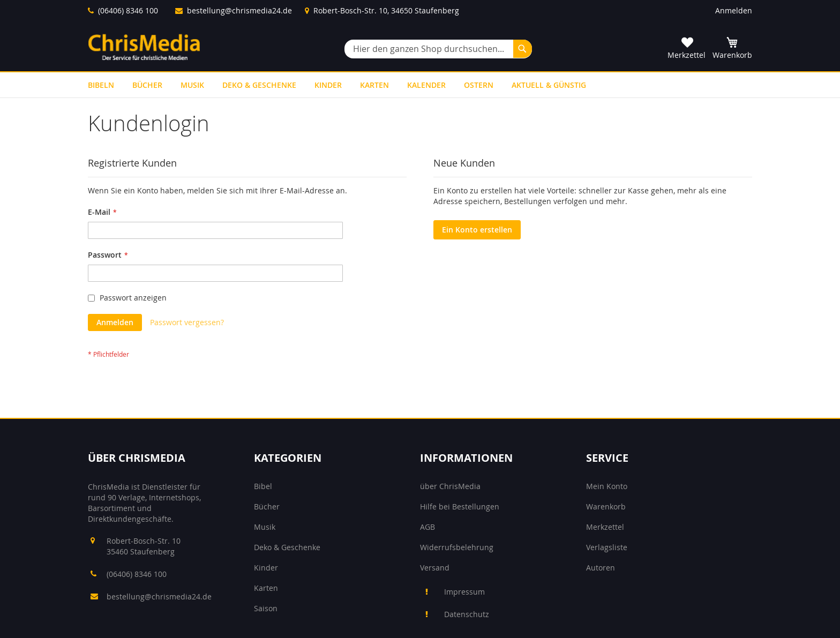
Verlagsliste (607, 547)
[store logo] (144, 47)
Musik (265, 527)
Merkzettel (605, 527)
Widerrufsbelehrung (457, 547)
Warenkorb (606, 506)
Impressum (464, 592)
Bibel (263, 486)
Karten (266, 588)
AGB (427, 527)
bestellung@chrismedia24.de (239, 10)
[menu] (420, 85)
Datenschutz (467, 614)
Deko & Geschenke (287, 547)
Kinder (266, 568)
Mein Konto (607, 486)
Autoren (601, 568)
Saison (266, 608)
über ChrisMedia (450, 486)
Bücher (267, 506)
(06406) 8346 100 (128, 10)
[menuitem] (101, 85)
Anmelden (734, 10)
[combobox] (438, 49)
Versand (435, 568)
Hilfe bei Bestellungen (460, 506)
